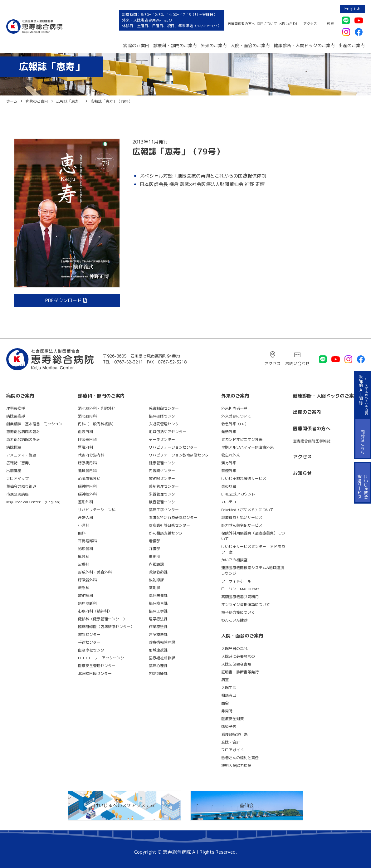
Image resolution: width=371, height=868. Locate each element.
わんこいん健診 (234, 620)
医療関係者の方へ (241, 24)
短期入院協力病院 (236, 766)
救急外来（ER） (235, 424)
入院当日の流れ (234, 649)
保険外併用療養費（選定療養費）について (253, 536)
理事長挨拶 (16, 408)
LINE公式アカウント (238, 494)
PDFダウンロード (63, 300)
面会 (225, 703)
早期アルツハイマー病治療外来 (247, 447)
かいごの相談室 (234, 560)
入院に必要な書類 (236, 664)
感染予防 (229, 727)
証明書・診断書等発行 (240, 672)
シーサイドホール (236, 581)
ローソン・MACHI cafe (240, 589)
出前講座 (14, 471)
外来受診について (236, 416)
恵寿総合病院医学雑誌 (312, 441)
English (352, 9)
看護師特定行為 (234, 734)
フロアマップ (17, 478)
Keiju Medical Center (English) (33, 502)
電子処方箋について (238, 612)
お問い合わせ (289, 24)
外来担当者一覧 (234, 408)
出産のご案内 (352, 45)
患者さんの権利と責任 (240, 758)
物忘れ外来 (231, 455)
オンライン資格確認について (246, 605)
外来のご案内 (214, 45)
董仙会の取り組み (21, 486)
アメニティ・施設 (21, 455)
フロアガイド (232, 750)
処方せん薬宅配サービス (242, 525)
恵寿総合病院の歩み (23, 439)
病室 (225, 680)
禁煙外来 (229, 471)
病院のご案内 (136, 45)
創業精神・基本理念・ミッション (34, 424)
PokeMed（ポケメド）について (247, 510)
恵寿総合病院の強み (23, 432)
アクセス (310, 24)
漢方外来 (229, 463)
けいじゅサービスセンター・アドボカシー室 (253, 549)
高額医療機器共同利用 (240, 597)
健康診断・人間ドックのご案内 (304, 45)
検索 (330, 24)
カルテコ (229, 502)
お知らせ (302, 473)
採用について (267, 24)
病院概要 (14, 447)
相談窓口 (229, 695)
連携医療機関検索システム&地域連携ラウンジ (253, 571)
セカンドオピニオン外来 (242, 439)
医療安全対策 (232, 719)
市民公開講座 (17, 494)
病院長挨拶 (16, 416)
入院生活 (229, 688)
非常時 (227, 711)
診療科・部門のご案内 (175, 45)
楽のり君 (229, 486)
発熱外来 (229, 432)
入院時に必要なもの (238, 656)
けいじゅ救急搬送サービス (244, 478)
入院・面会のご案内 (250, 45)
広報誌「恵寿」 (19, 463)
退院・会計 (231, 742)
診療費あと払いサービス (242, 517)
